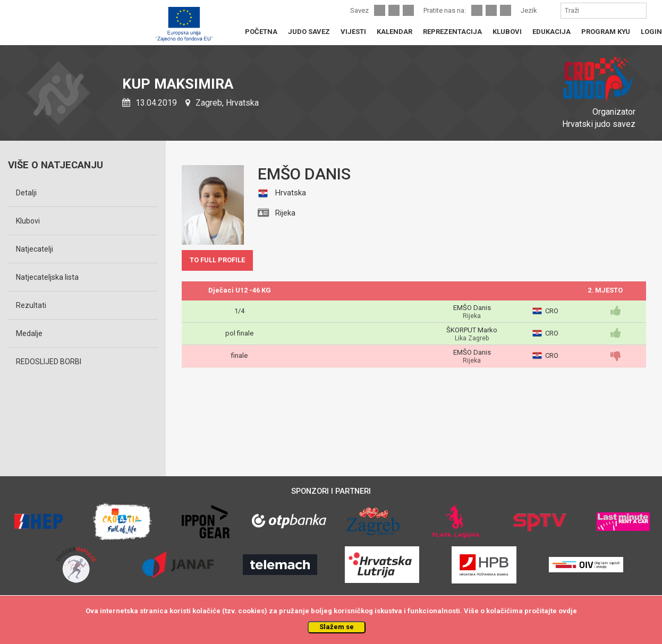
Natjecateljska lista (47, 277)
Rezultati (31, 305)
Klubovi (28, 221)
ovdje (568, 611)
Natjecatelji (35, 249)
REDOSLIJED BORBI (49, 362)
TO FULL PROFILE (217, 260)
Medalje (29, 333)
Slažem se (337, 627)
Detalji (26, 193)
